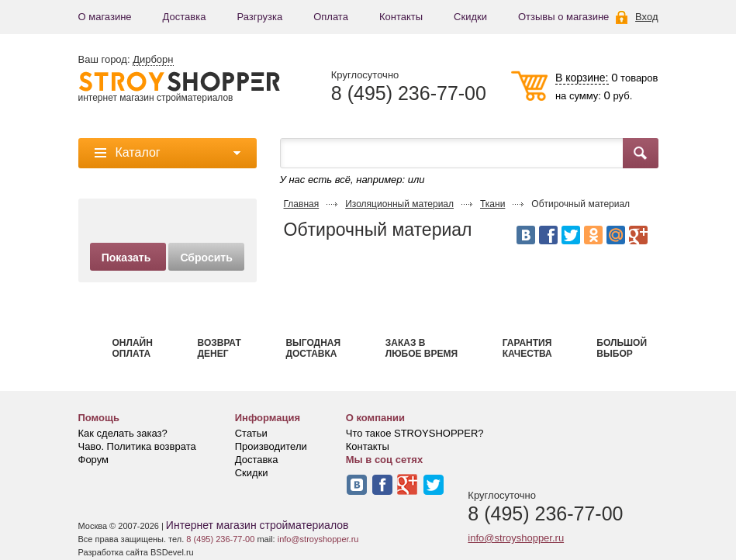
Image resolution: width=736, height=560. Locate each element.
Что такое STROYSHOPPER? (415, 433)
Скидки (470, 17)
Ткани (492, 204)
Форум (94, 460)
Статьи (251, 433)
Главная (302, 204)
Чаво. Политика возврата (137, 446)
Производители (271, 446)
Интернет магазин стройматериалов (257, 525)
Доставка (185, 17)
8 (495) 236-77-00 (409, 93)
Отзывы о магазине (563, 17)
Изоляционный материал (399, 204)
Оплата (331, 17)
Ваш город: (126, 60)
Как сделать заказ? (123, 433)
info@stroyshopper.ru (516, 538)
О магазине (105, 17)
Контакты (401, 17)
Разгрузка (259, 17)
